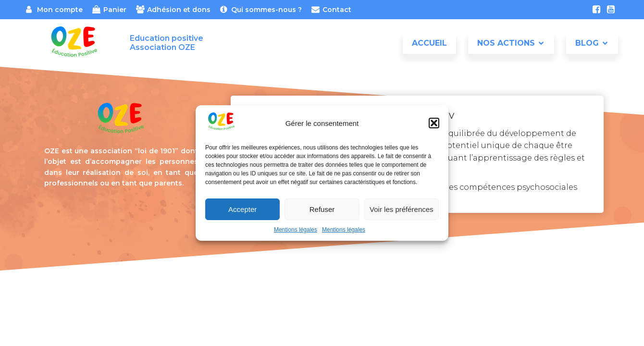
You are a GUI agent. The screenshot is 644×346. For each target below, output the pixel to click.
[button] (434, 123)
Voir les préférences (402, 209)
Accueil (429, 43)
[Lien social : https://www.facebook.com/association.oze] (596, 10)
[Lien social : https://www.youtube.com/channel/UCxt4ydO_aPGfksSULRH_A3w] (611, 10)
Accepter (242, 209)
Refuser (322, 209)
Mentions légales (296, 230)
